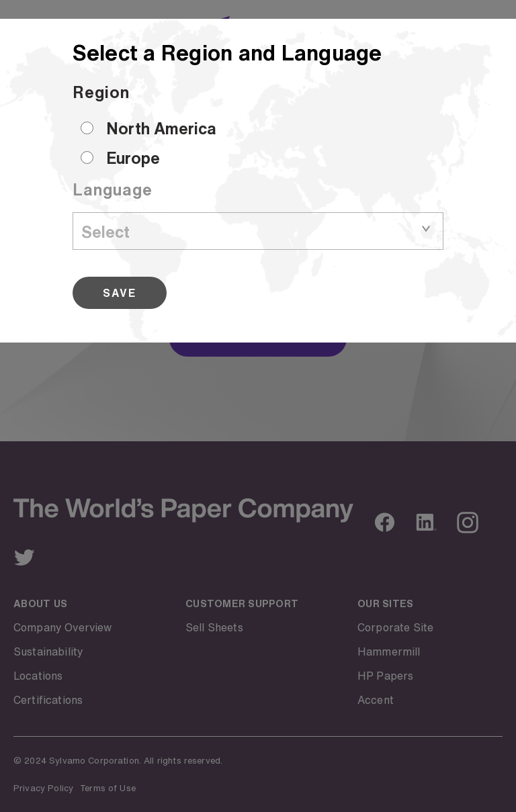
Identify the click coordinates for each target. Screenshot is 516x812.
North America (161, 128)
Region (101, 92)
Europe (133, 158)
